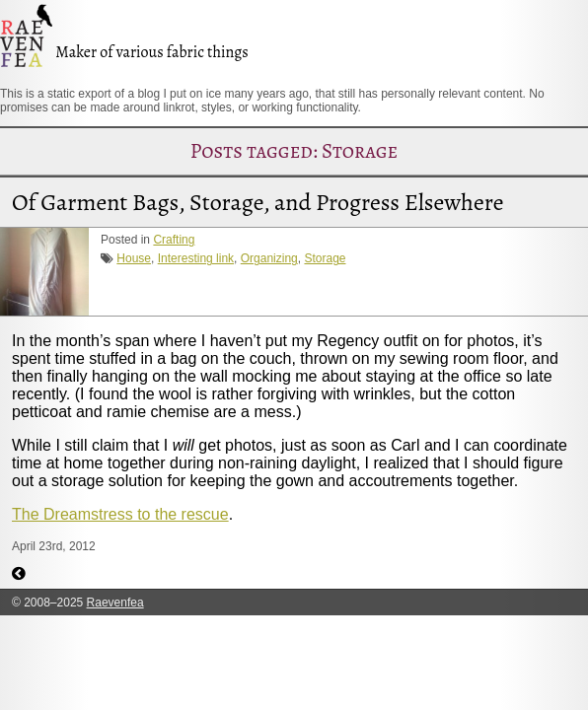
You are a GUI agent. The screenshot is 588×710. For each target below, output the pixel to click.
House (134, 258)
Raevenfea (115, 603)
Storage (325, 258)
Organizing (269, 258)
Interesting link (196, 258)
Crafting (174, 240)
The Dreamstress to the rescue (120, 514)
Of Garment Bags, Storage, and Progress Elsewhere (257, 202)
